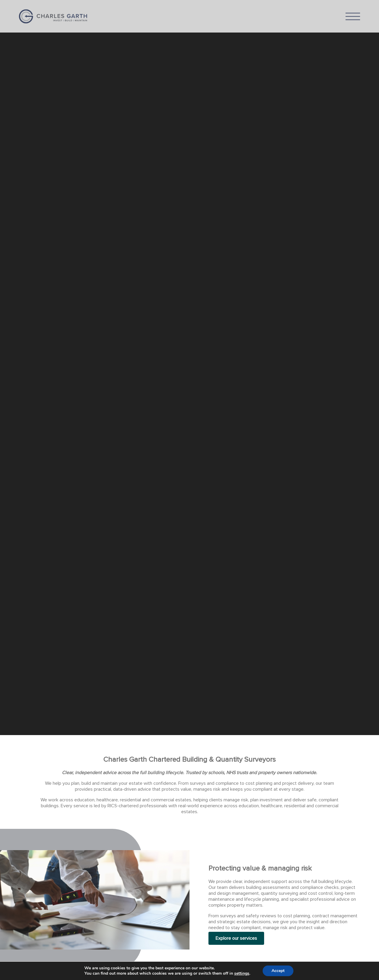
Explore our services (236, 938)
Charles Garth (53, 16)
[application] (189, 368)
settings (242, 973)
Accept (278, 971)
